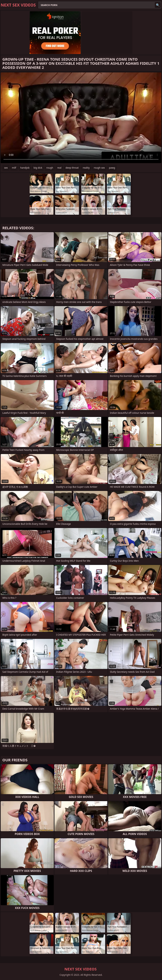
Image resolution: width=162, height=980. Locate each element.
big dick (38, 168)
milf (14, 168)
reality (86, 168)
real (59, 168)
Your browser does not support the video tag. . (81, 118)
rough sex (99, 168)
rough (50, 168)
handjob (25, 168)
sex (6, 168)
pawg (112, 168)
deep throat (72, 168)
